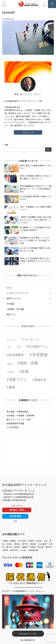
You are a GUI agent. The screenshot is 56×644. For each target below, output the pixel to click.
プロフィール (28, 132)
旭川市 (9, 547)
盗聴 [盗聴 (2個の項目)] (10, 364)
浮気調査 (29, 304)
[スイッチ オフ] (45, 4)
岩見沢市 (14, 550)
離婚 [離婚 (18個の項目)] (12, 387)
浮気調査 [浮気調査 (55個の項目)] (40, 354)
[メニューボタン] (4, 4)
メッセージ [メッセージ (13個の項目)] (32, 339)
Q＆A (29, 288)
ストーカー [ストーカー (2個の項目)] (12, 340)
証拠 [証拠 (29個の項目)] (25, 371)
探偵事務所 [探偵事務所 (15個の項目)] (16, 355)
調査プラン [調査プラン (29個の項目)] (18, 379)
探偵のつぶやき (29, 298)
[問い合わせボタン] (52, 4)
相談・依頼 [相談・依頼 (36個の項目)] (29, 363)
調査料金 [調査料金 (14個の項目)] (40, 380)
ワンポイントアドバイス (29, 293)
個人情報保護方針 (28, 640)
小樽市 (5, 550)
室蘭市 (25, 547)
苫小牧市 (22, 541)
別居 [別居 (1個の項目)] (9, 347)
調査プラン (29, 314)
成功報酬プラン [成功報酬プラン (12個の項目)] (38, 346)
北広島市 (43, 544)
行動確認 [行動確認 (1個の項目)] (11, 372)
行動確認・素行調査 (29, 309)
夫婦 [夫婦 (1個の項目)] (19, 347)
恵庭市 (13, 541)
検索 (6, 145)
